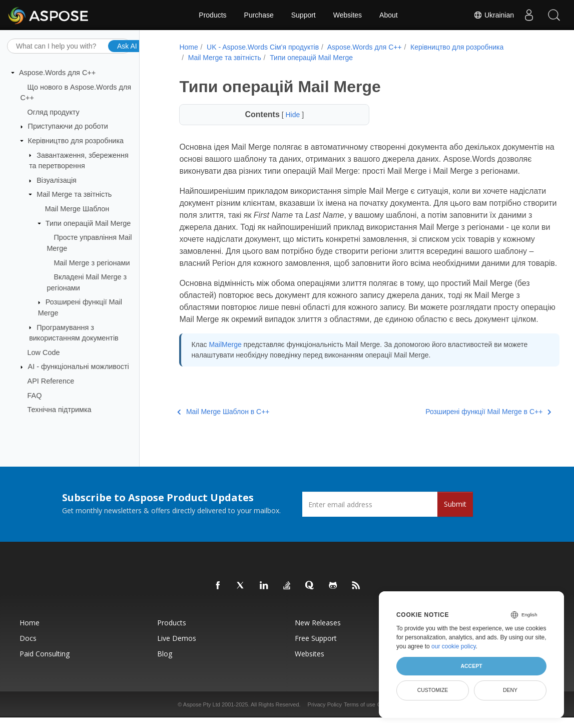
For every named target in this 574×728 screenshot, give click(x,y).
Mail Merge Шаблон (77, 209)
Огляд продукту (54, 112)
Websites (348, 15)
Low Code (44, 352)
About (389, 15)
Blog (165, 664)
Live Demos (177, 649)
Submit (455, 514)
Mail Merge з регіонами (92, 262)
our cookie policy (454, 646)
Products (212, 15)
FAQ (35, 395)
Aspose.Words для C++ (57, 73)
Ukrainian (494, 15)
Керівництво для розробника (76, 141)
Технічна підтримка (60, 410)
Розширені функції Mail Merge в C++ (460, 448)
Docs (28, 649)
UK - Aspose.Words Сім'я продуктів (261, 47)
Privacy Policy (325, 715)
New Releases (318, 633)
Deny (510, 690)
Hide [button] (285, 115)
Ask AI (127, 46)
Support (304, 15)
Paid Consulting (45, 664)
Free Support (316, 649)
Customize (433, 690)
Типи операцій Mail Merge (88, 223)
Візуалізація (57, 180)
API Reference (51, 381)
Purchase (259, 15)
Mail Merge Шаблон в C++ (222, 448)
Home (187, 47)
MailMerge (223, 381)
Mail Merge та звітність (74, 194)
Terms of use (360, 715)
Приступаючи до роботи (68, 126)
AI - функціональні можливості (79, 367)
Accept (471, 666)
